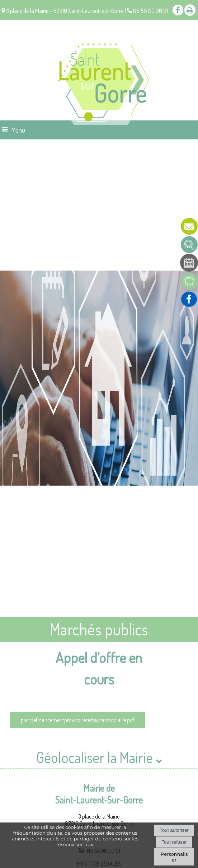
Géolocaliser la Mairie (99, 757)
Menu (18, 130)
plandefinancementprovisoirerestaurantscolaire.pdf (78, 720)
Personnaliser (174, 857)
